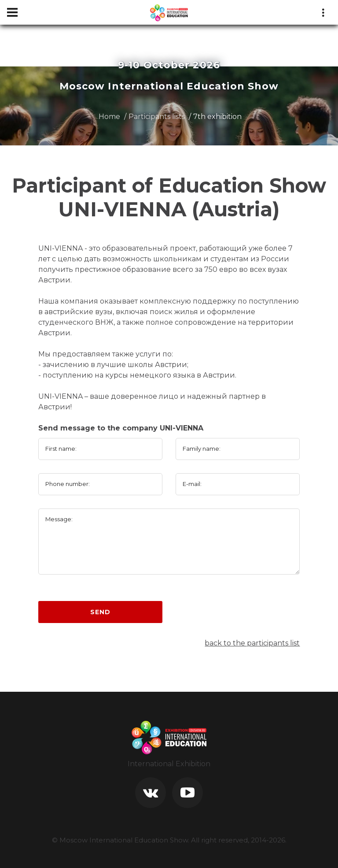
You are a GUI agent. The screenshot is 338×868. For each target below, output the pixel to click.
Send (100, 612)
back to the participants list (252, 643)
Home (109, 117)
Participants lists (157, 117)
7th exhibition (217, 117)
